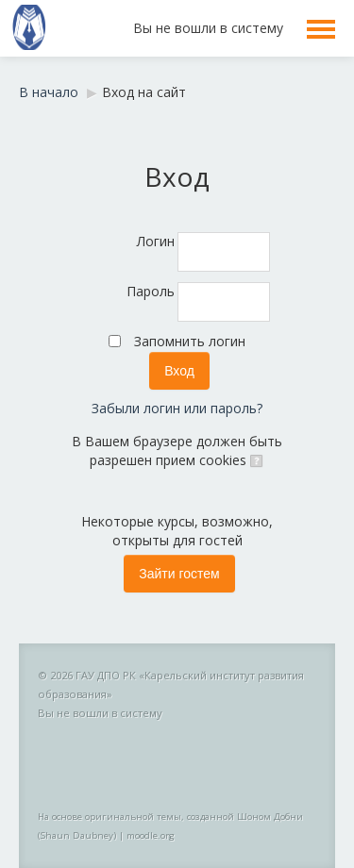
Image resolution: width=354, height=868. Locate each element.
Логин (156, 241)
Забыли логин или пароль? (177, 408)
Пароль (151, 291)
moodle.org (151, 835)
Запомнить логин (190, 341)
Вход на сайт (144, 92)
